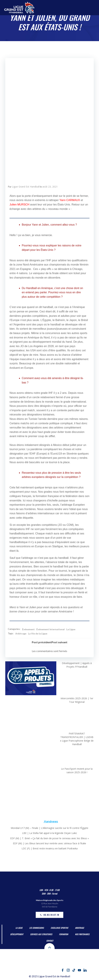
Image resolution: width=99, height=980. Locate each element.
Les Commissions (37, 928)
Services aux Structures (41, 934)
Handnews (51, 821)
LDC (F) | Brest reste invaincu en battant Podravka (50, 848)
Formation (64, 934)
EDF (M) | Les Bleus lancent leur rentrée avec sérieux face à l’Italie (49, 843)
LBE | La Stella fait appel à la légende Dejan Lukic (50, 833)
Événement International (51, 629)
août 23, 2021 (50, 187)
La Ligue (71, 629)
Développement (17, 934)
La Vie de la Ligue (38, 634)
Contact (50, 941)
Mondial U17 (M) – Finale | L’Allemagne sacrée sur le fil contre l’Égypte (49, 828)
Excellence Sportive (59, 928)
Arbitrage (21, 634)
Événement (28, 629)
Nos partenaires (82, 934)
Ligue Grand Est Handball (26, 187)
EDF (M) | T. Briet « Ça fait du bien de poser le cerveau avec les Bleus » (49, 838)
